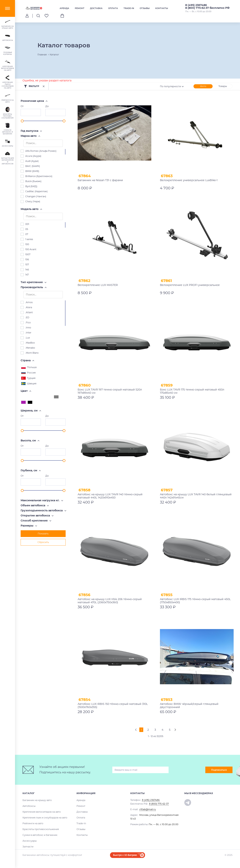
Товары (223, 86)
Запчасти (28, 847)
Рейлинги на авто (33, 823)
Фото (203, 86)
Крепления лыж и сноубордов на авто (45, 818)
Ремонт (80, 8)
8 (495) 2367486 (196, 5)
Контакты (162, 8)
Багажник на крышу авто (37, 800)
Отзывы (145, 8)
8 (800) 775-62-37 (159, 804)
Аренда (64, 8)
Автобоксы (29, 806)
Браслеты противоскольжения (41, 829)
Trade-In (129, 8)
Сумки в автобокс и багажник (40, 835)
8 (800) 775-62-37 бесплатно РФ (207, 8)
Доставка (96, 8)
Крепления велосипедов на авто (42, 812)
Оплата (113, 8)
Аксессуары (30, 841)
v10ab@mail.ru (148, 809)
